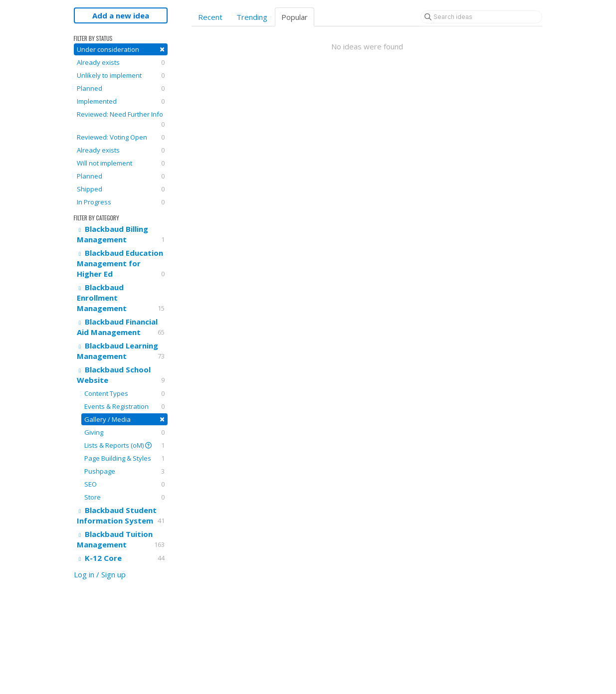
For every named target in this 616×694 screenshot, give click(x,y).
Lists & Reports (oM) (124, 445)
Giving (124, 432)
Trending (252, 17)
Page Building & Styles (124, 458)
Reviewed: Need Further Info (121, 119)
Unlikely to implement (121, 75)
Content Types (124, 393)
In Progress (121, 202)
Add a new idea (121, 15)
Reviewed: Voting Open (121, 137)
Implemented (121, 101)
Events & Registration (124, 406)
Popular (295, 17)
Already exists (121, 62)
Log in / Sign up (100, 574)
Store (124, 497)
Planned (121, 88)
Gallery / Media (124, 419)
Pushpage (124, 471)
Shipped (121, 189)
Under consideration (121, 49)
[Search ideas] (481, 17)
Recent (210, 17)
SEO (124, 484)
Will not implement (121, 163)
